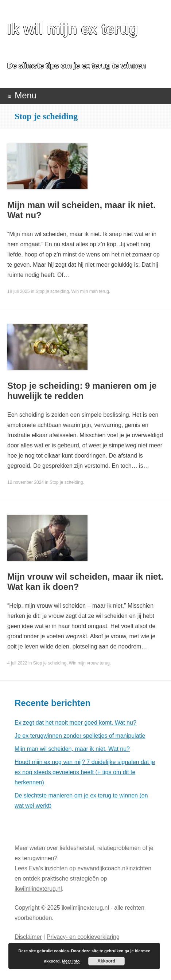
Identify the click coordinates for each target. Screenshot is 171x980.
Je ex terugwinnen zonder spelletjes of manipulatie (80, 736)
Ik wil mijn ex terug (73, 29)
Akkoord (106, 961)
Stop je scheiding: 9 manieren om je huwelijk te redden (82, 391)
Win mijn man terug (90, 291)
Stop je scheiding (52, 291)
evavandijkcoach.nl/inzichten (114, 868)
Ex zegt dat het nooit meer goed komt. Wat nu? (75, 723)
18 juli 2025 (18, 291)
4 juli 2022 (17, 663)
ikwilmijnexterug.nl (38, 889)
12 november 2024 (26, 482)
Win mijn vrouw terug (89, 663)
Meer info (71, 961)
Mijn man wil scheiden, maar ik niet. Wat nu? (72, 749)
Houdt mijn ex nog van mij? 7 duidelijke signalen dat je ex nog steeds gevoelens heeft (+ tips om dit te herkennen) (85, 772)
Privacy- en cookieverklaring (83, 937)
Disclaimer (28, 937)
